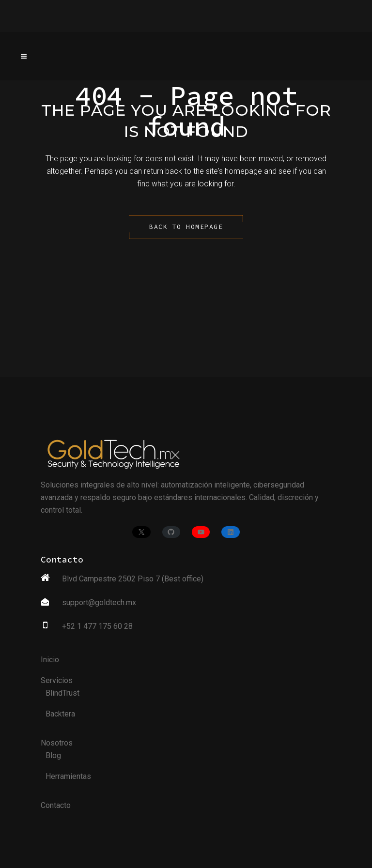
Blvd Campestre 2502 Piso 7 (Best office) (133, 579)
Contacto (56, 805)
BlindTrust (62, 693)
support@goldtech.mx (99, 602)
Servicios (57, 680)
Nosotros (57, 743)
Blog (53, 755)
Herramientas (68, 776)
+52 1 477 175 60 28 (97, 626)
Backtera (60, 714)
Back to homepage (186, 227)
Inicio (50, 660)
